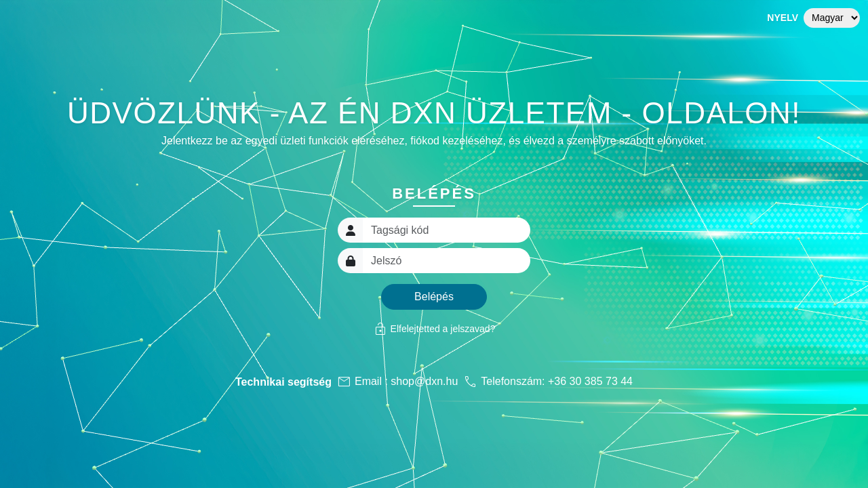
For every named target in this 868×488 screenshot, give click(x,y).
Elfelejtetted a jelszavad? (434, 329)
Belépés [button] (434, 297)
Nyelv (783, 18)
